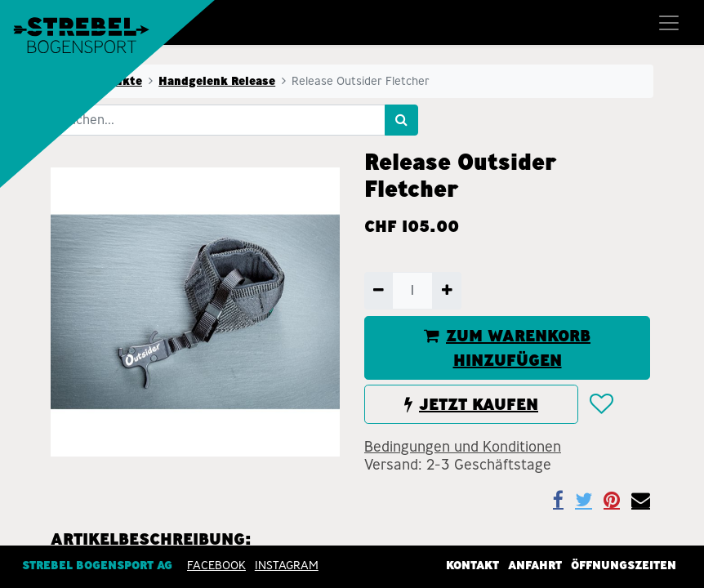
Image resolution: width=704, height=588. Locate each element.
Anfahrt (535, 564)
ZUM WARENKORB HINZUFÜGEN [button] (507, 348)
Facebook (216, 564)
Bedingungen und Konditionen (463, 447)
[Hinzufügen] (446, 291)
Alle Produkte (101, 81)
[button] (601, 405)
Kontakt (472, 564)
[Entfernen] (379, 291)
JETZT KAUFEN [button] (471, 404)
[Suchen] (401, 120)
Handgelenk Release (217, 81)
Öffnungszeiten (624, 564)
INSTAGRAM (287, 564)
